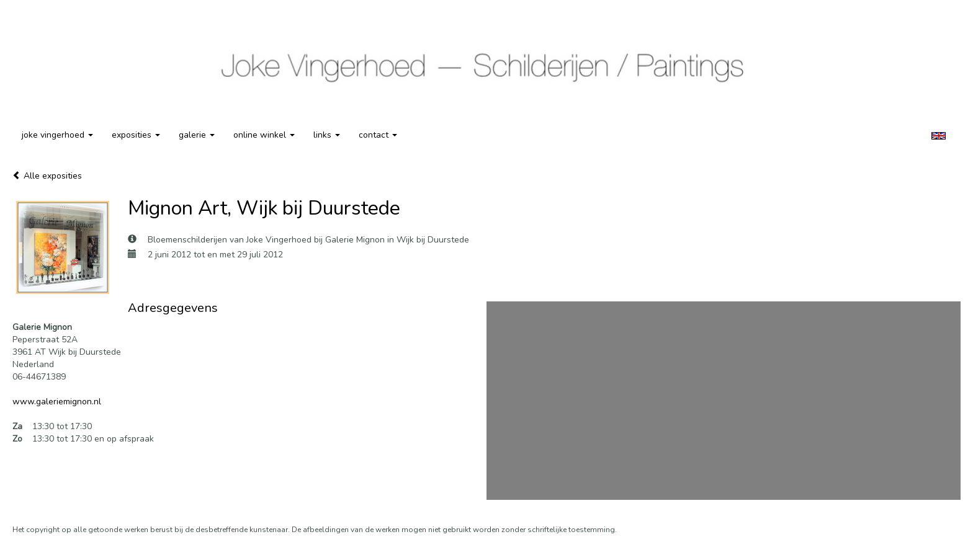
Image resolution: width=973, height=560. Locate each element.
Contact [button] (378, 135)
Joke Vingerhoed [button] (57, 135)
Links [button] (327, 135)
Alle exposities (47, 176)
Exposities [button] (136, 135)
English (939, 136)
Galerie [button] (197, 135)
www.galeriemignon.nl (57, 402)
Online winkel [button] (264, 135)
